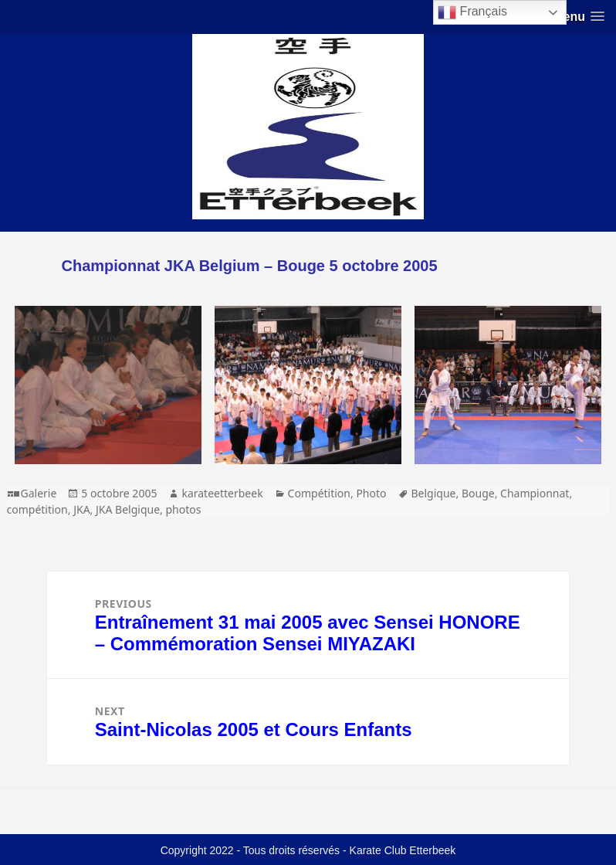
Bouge (478, 493)
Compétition (319, 493)
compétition (37, 509)
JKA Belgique (128, 509)
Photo (371, 493)
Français (472, 12)
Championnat (535, 493)
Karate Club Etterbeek (403, 850)
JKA (81, 509)
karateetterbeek (222, 493)
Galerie (39, 493)
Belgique (434, 493)
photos (183, 509)
